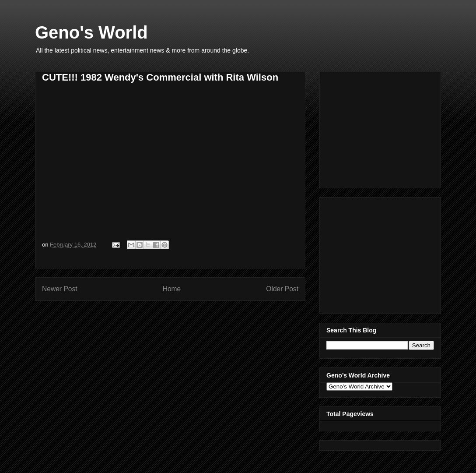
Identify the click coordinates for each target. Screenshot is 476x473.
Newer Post (60, 289)
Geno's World (91, 32)
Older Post (282, 289)
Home (172, 289)
